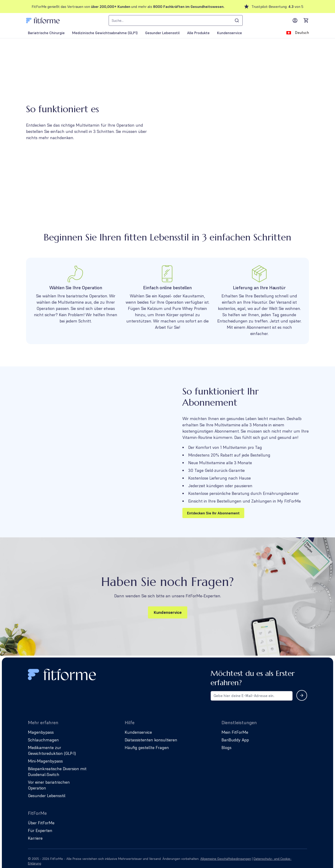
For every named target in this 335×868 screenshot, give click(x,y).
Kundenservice (168, 612)
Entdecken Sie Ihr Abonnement (213, 513)
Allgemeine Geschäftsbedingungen (226, 859)
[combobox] (176, 20)
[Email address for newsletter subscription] (252, 696)
